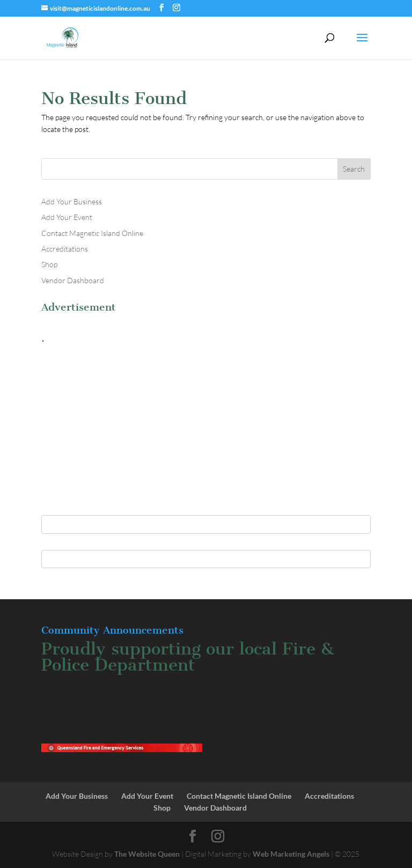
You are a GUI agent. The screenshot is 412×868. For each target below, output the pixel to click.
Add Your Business (72, 201)
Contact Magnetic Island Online (92, 233)
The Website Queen (147, 854)
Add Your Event (67, 217)
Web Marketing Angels (291, 854)
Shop (49, 264)
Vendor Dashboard (73, 280)
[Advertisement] (206, 424)
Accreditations (65, 249)
